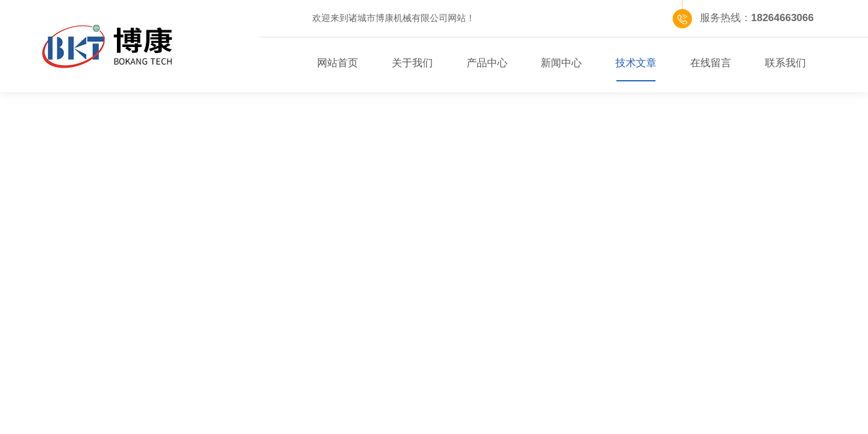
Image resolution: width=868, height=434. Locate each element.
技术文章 (636, 63)
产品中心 (487, 63)
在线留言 (711, 63)
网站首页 (338, 63)
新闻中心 (561, 63)
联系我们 (785, 63)
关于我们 (412, 63)
